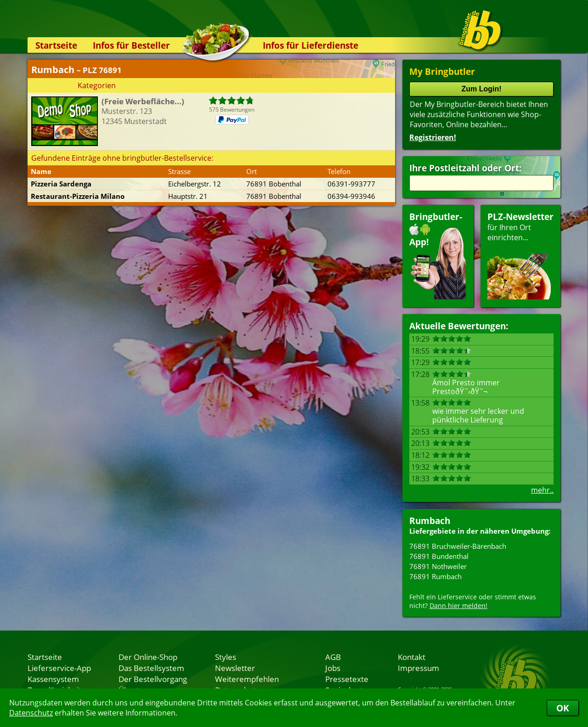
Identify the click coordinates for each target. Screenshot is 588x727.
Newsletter (235, 668)
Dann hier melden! (458, 606)
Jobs (333, 668)
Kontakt (412, 657)
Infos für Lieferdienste (311, 45)
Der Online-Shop (148, 657)
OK (563, 708)
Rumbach (430, 521)
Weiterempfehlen (247, 679)
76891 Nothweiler (438, 566)
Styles (226, 657)
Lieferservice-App (59, 668)
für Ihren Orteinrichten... (520, 255)
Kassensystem (53, 679)
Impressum (418, 668)
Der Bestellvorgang (153, 679)
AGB (333, 657)
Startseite (56, 45)
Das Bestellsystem (151, 668)
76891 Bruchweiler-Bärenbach (458, 546)
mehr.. (542, 490)
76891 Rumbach (435, 576)
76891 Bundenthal (439, 556)
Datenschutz (31, 713)
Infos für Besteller (131, 45)
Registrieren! (433, 137)
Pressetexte (347, 679)
